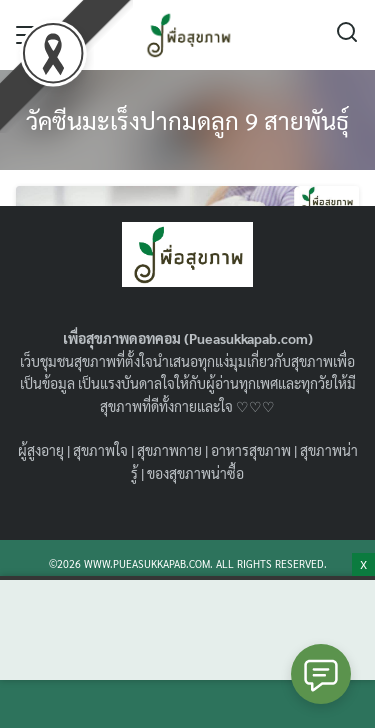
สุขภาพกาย (169, 450)
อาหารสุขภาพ (251, 450)
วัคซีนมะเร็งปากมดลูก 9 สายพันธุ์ (187, 120)
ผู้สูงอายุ (41, 450)
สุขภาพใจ (100, 450)
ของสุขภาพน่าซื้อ (195, 473)
